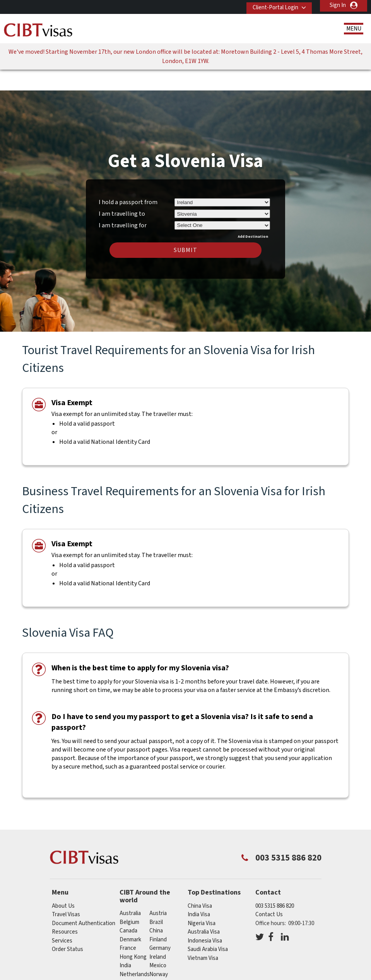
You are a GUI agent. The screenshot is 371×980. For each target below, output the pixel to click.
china (156, 907)
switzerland (164, 968)
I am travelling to (122, 190)
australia (130, 889)
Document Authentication (84, 899)
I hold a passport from (128, 178)
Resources (65, 908)
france (128, 924)
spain (156, 959)
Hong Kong (133, 933)
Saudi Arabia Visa (208, 925)
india (125, 942)
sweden (129, 968)
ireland (158, 933)
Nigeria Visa (202, 899)
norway (159, 950)
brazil (156, 898)
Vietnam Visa (203, 934)
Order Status (68, 925)
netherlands (135, 950)
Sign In (338, 5)
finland (158, 916)
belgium (129, 898)
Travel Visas (66, 891)
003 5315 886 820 (275, 882)
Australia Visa (204, 908)
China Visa (200, 882)
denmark (130, 916)
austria (158, 889)
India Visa (199, 891)
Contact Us (269, 891)
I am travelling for (123, 200)
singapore (132, 959)
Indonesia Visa (205, 917)
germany (160, 924)
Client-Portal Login (272, 5)
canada (128, 907)
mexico (158, 942)
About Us (63, 882)
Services (62, 917)
